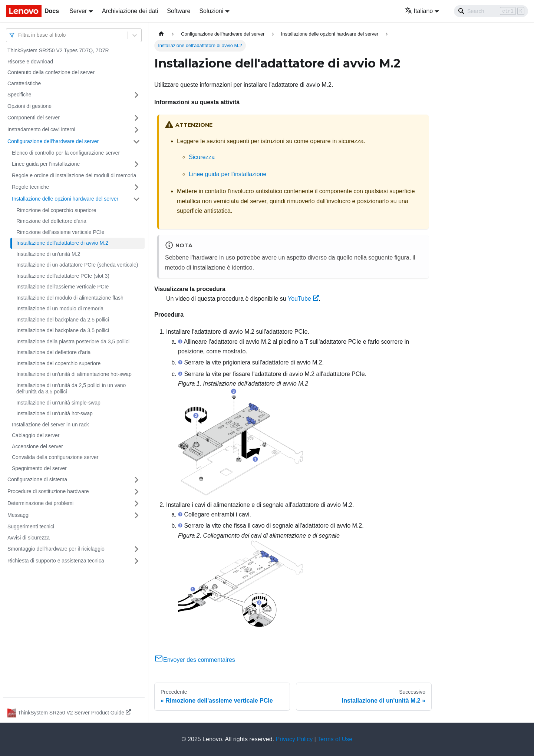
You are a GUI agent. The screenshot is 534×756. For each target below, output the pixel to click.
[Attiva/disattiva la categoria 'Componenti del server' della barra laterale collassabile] (136, 118)
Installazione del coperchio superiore (58, 363)
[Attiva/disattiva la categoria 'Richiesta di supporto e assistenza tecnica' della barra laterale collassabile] (136, 561)
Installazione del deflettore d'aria (53, 352)
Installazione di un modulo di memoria (60, 308)
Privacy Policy (294, 739)
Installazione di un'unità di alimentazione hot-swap (74, 374)
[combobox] (19, 35)
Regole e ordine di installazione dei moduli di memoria (74, 175)
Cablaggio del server (36, 435)
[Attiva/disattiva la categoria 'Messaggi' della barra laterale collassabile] (136, 515)
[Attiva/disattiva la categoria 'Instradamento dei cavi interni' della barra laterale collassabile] (136, 130)
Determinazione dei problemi (40, 503)
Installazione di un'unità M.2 (48, 254)
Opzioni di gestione (29, 106)
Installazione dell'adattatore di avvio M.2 (62, 243)
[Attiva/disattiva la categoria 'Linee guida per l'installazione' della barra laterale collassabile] (136, 164)
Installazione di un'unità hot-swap (55, 413)
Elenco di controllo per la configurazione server (66, 153)
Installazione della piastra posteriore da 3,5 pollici (73, 341)
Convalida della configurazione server (55, 457)
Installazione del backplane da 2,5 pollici (63, 320)
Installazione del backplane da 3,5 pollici (63, 330)
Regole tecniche (30, 187)
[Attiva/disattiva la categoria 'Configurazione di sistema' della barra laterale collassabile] (136, 480)
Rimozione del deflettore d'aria (51, 221)
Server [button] (78, 11)
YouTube (303, 299)
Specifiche (19, 95)
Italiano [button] (419, 11)
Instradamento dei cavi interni (41, 129)
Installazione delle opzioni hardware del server (65, 199)
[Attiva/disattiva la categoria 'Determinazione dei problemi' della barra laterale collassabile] (136, 504)
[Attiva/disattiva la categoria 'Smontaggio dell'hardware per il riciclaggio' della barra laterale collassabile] (136, 549)
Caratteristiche (24, 83)
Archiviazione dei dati (130, 11)
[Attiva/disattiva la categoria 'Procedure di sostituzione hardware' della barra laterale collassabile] (136, 492)
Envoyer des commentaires (195, 660)
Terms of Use (335, 739)
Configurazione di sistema (37, 479)
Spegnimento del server (39, 468)
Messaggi (19, 515)
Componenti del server (34, 118)
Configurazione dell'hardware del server (53, 141)
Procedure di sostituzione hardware (48, 491)
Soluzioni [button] (211, 11)
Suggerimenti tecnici (31, 526)
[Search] (491, 11)
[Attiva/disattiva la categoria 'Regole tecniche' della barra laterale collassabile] (136, 187)
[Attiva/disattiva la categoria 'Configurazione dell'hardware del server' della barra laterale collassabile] (136, 142)
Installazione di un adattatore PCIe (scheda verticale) (77, 265)
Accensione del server (37, 446)
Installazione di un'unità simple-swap (58, 403)
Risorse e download (30, 62)
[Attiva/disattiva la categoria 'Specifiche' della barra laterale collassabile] (136, 95)
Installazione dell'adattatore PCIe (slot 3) (63, 276)
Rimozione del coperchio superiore (56, 210)
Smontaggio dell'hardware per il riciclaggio (56, 549)
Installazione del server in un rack (50, 425)
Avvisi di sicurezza (29, 538)
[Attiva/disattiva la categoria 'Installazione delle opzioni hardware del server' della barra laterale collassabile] (136, 199)
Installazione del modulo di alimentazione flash (70, 298)
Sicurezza (202, 157)
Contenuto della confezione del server (51, 72)
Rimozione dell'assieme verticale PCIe (60, 232)
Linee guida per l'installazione (46, 164)
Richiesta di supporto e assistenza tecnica (56, 561)
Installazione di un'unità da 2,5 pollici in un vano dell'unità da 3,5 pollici (71, 389)
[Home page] (161, 34)
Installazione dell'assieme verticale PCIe (62, 287)
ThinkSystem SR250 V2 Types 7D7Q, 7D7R (58, 50)
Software (179, 11)
